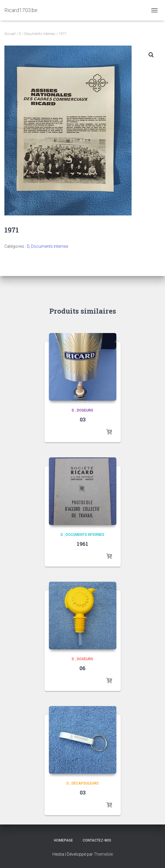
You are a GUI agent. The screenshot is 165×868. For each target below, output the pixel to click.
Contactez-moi (97, 840)
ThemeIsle (103, 854)
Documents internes (40, 34)
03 (83, 419)
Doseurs (85, 410)
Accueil (10, 34)
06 (83, 668)
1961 (83, 544)
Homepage (63, 840)
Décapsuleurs (85, 783)
